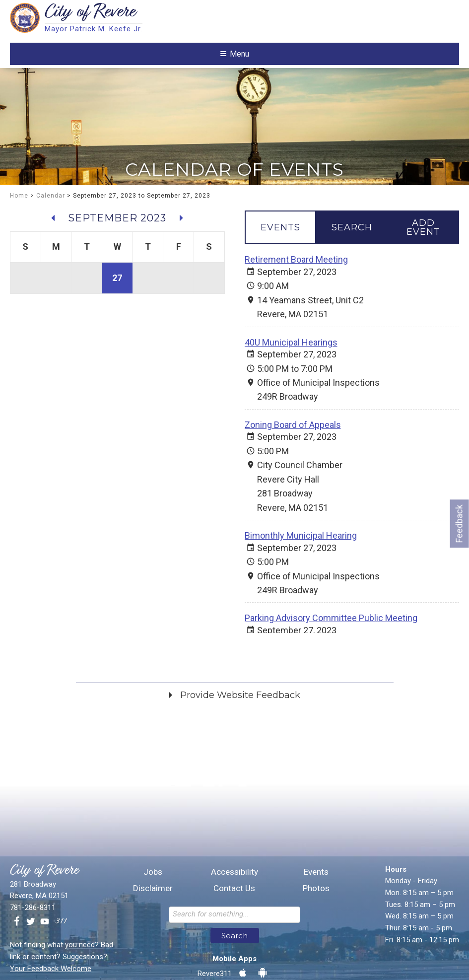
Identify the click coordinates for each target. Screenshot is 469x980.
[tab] (280, 262)
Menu (235, 84)
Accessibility (234, 972)
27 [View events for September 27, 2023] (117, 312)
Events (316, 972)
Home (19, 230)
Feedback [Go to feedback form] (459, 524)
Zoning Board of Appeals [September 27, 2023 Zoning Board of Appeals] (293, 459)
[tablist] (352, 262)
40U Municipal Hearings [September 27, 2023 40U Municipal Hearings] (291, 377)
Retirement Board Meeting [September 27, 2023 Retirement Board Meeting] (296, 294)
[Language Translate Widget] (400, 13)
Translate (308, 13)
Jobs (153, 972)
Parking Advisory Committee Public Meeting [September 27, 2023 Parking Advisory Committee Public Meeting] (331, 653)
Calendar (51, 230)
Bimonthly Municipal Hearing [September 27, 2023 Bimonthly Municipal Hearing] (301, 570)
